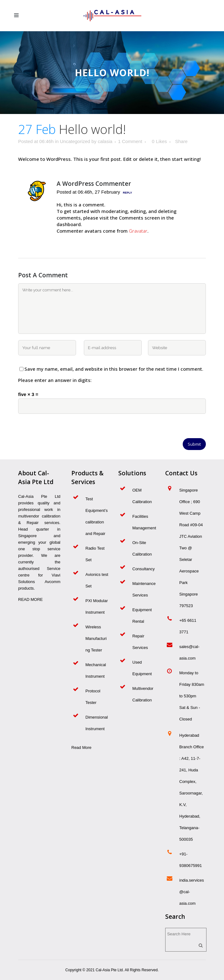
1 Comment (130, 141)
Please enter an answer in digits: (55, 380)
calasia (105, 141)
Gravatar (138, 231)
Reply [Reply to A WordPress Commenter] (127, 193)
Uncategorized (75, 141)
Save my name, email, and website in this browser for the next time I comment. (114, 369)
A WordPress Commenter (94, 184)
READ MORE (31, 599)
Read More (81, 747)
